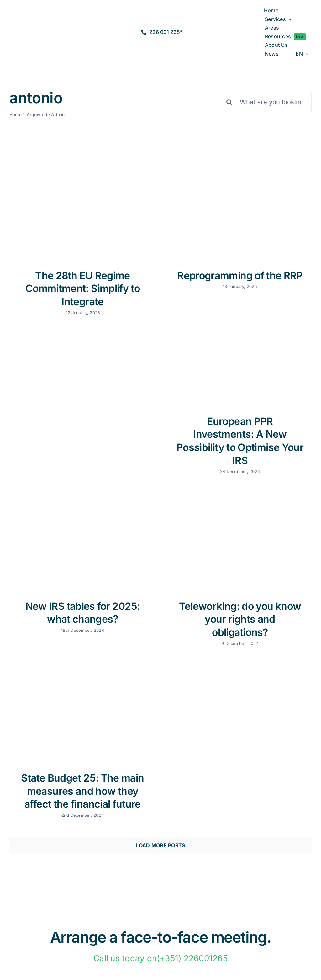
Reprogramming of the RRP (240, 276)
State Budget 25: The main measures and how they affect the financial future (82, 791)
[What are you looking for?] (265, 102)
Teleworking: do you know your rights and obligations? (240, 619)
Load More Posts (161, 845)
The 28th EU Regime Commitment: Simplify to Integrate (83, 289)
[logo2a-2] (35, 27)
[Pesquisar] (229, 102)
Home (16, 114)
